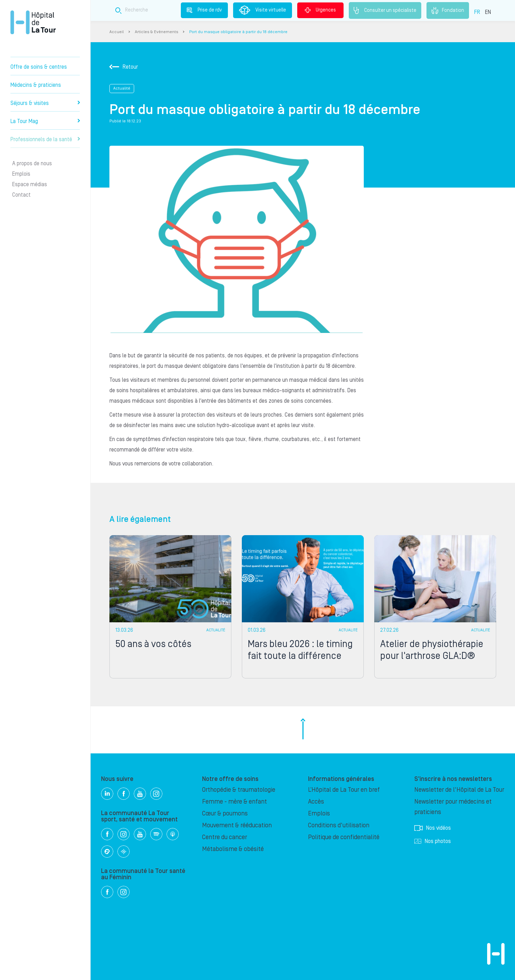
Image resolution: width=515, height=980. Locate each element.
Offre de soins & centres (39, 67)
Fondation (448, 10)
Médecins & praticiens (36, 85)
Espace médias (30, 184)
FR (477, 12)
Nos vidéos (433, 828)
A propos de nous (32, 164)
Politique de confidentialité (344, 837)
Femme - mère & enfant (235, 802)
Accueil (117, 32)
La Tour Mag (45, 121)
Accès (316, 802)
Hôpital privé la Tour (33, 22)
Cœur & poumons (225, 814)
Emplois (21, 174)
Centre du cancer (225, 837)
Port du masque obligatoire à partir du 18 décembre (238, 32)
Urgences (320, 10)
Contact (21, 195)
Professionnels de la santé (45, 139)
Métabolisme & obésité (233, 849)
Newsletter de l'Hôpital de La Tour (459, 790)
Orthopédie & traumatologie (239, 790)
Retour (124, 67)
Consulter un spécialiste (385, 10)
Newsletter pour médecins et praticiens (453, 807)
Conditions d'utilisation (339, 825)
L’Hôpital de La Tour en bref (344, 790)
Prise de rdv (204, 10)
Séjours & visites (45, 103)
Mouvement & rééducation (237, 825)
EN (488, 12)
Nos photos (433, 841)
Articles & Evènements (156, 32)
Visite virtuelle (263, 10)
